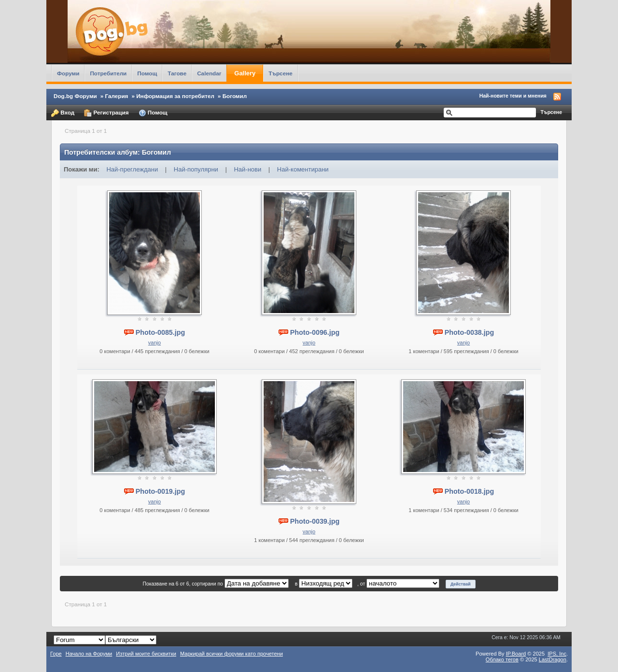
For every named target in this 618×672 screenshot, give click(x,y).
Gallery (245, 73)
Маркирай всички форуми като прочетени (232, 654)
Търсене (281, 73)
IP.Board (516, 654)
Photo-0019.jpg (160, 491)
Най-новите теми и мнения (513, 96)
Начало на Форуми (89, 654)
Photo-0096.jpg (315, 332)
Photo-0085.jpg (160, 332)
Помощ (147, 73)
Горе (56, 654)
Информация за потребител (175, 96)
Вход (63, 113)
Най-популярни (196, 169)
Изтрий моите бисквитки (146, 654)
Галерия (117, 96)
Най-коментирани (303, 169)
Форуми (68, 73)
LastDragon (553, 659)
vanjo (154, 343)
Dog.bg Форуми (75, 96)
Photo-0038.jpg (469, 332)
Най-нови (247, 169)
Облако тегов (502, 659)
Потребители (108, 73)
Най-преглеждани (132, 169)
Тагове (177, 73)
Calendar (209, 73)
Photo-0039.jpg (315, 521)
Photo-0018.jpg (469, 491)
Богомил (235, 96)
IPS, (557, 654)
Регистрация (106, 113)
